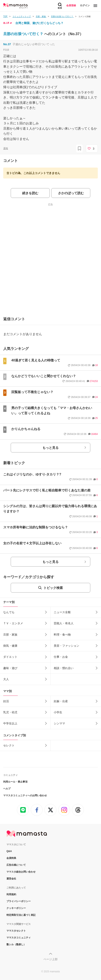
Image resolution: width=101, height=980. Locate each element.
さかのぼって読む (71, 193)
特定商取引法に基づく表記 (21, 915)
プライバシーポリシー (19, 901)
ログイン (85, 5)
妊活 (6, 701)
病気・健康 (10, 646)
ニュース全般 (62, 612)
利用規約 (11, 894)
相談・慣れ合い (64, 668)
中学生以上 (10, 723)
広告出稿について (16, 865)
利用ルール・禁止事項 (15, 782)
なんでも (9, 612)
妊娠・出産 (61, 701)
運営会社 (11, 879)
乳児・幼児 (10, 712)
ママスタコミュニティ (19, 938)
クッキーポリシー (16, 908)
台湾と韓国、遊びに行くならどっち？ (39, 23)
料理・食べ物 (62, 635)
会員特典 (11, 858)
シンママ (59, 723)
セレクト (9, 745)
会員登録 (71, 5)
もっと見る (50, 448)
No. (7, 44)
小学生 (58, 712)
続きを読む (30, 193)
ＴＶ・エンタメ (13, 623)
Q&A (9, 851)
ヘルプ (7, 789)
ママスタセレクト (16, 931)
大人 (6, 679)
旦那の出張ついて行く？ (24, 34)
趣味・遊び (10, 668)
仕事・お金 (61, 657)
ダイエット (10, 657)
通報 (6, 148)
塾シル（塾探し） (16, 944)
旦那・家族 (10, 635)
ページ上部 (50, 959)
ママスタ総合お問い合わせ (21, 872)
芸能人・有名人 (64, 623)
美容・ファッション (66, 646)
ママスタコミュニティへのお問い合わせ (25, 795)
